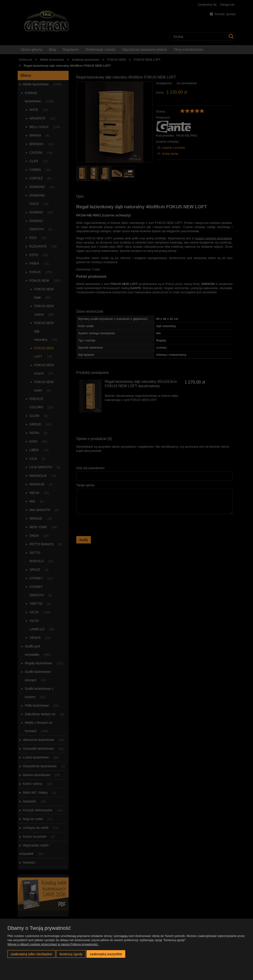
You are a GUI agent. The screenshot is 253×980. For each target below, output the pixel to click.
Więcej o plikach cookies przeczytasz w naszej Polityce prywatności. (53, 944)
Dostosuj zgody (71, 954)
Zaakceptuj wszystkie (106, 954)
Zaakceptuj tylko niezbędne (31, 954)
